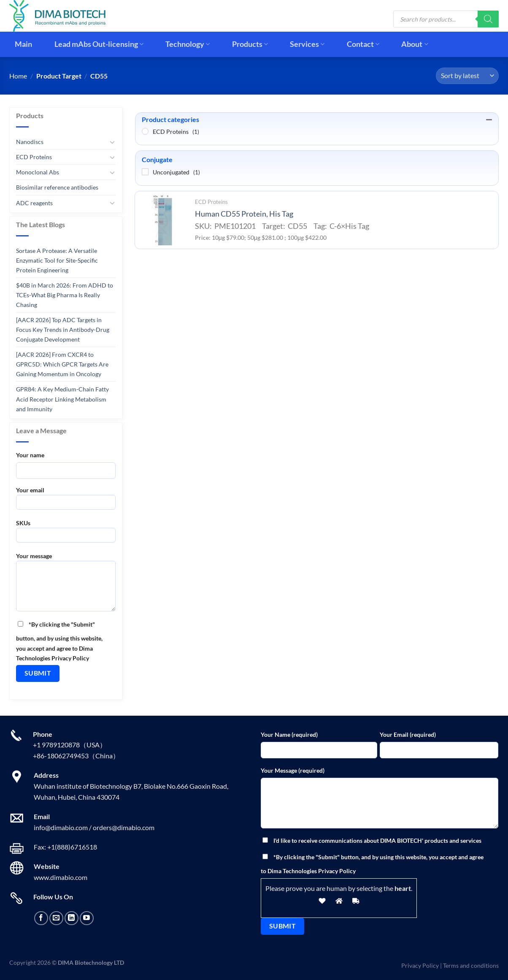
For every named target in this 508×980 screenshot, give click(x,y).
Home (18, 76)
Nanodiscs (30, 142)
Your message (66, 585)
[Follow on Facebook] (41, 918)
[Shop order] (467, 76)
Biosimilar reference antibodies (57, 187)
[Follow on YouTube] (87, 918)
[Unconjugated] (145, 172)
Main (23, 44)
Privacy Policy (420, 965)
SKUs (66, 534)
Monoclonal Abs (38, 172)
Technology (188, 44)
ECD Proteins (34, 157)
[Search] (488, 19)
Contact (363, 44)
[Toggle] (112, 142)
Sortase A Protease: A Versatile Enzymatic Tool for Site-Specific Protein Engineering (57, 260)
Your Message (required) (293, 770)
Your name (30, 455)
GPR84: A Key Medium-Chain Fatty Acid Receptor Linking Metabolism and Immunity (62, 399)
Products (250, 44)
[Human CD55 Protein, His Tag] (162, 220)
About (415, 44)
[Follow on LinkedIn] (72, 918)
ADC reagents (34, 202)
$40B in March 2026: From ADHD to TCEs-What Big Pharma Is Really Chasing (65, 295)
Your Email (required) (408, 734)
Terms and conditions (471, 965)
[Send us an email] (56, 918)
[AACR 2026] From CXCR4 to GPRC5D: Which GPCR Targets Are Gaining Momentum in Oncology (62, 364)
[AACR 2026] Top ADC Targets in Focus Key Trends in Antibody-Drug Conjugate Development (63, 330)
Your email (66, 501)
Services (307, 44)
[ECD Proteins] (145, 131)
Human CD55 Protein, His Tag (244, 214)
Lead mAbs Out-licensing (99, 44)
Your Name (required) (289, 734)
